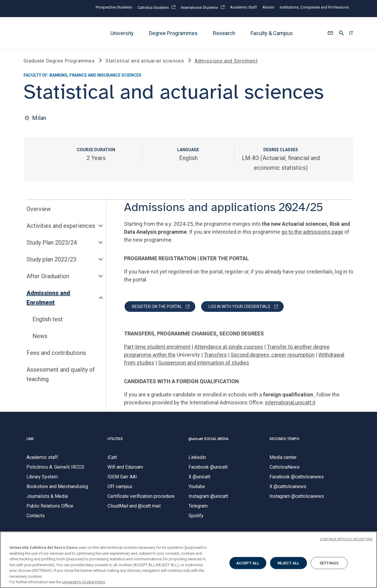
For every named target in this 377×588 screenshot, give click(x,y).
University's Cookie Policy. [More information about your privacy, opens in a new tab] (84, 582)
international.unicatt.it (290, 403)
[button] (330, 33)
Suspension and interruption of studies (204, 363)
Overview (39, 209)
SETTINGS (329, 563)
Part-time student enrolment (157, 347)
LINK (30, 439)
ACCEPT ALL (248, 563)
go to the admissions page (312, 232)
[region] (188, 560)
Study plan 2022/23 (51, 260)
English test (48, 319)
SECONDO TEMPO (284, 439)
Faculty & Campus (272, 33)
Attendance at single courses (229, 347)
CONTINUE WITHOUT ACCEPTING (346, 539)
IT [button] (351, 33)
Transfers (215, 355)
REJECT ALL (288, 563)
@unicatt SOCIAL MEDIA (209, 439)
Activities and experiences (61, 226)
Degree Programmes (173, 33)
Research (224, 33)
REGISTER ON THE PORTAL (157, 307)
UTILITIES (115, 439)
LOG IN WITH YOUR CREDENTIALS (239, 307)
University (122, 33)
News (40, 336)
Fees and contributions (56, 353)
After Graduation (48, 276)
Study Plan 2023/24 (52, 243)
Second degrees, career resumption (273, 355)
